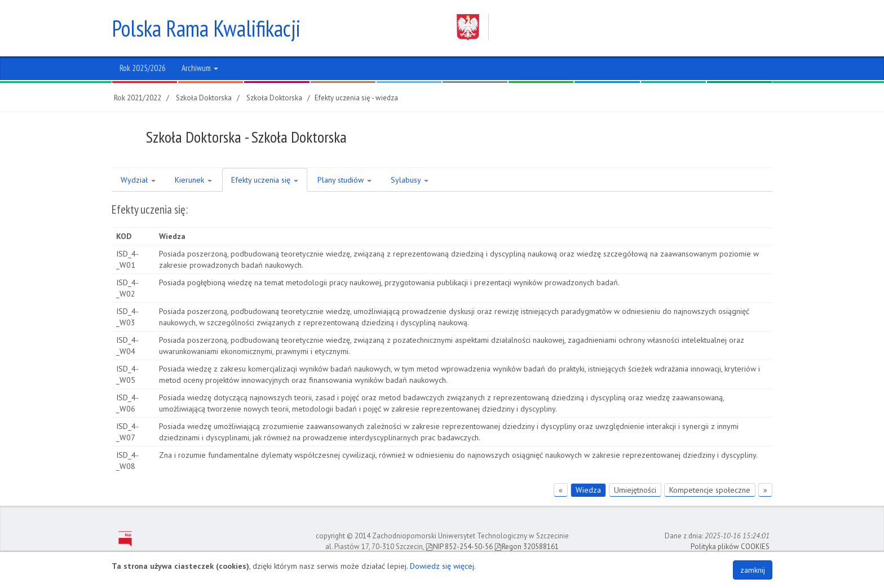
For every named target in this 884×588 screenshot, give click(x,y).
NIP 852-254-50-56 (459, 547)
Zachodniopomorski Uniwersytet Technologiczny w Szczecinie (604, 27)
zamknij (753, 570)
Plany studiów (344, 180)
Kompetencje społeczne (710, 490)
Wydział (138, 180)
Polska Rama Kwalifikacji (206, 28)
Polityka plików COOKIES (730, 547)
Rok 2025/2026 (143, 68)
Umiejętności (635, 490)
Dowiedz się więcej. (443, 566)
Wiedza (588, 490)
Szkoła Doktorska (204, 98)
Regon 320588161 (527, 547)
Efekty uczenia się (265, 180)
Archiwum (200, 68)
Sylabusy (410, 180)
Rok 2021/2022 (138, 98)
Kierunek (193, 180)
